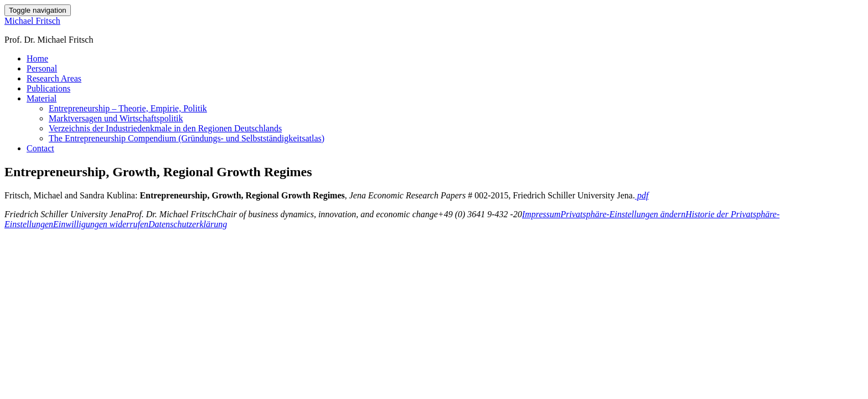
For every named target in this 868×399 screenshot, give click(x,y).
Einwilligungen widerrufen (101, 224)
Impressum (541, 214)
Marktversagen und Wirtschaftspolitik (116, 118)
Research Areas (54, 78)
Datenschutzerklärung (188, 224)
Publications (48, 88)
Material (42, 98)
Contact (40, 148)
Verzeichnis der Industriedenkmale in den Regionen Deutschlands (165, 128)
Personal (42, 68)
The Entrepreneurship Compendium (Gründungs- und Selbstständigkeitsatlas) (187, 138)
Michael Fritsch (32, 21)
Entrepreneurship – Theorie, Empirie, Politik (128, 108)
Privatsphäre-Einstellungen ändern (623, 214)
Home (37, 58)
